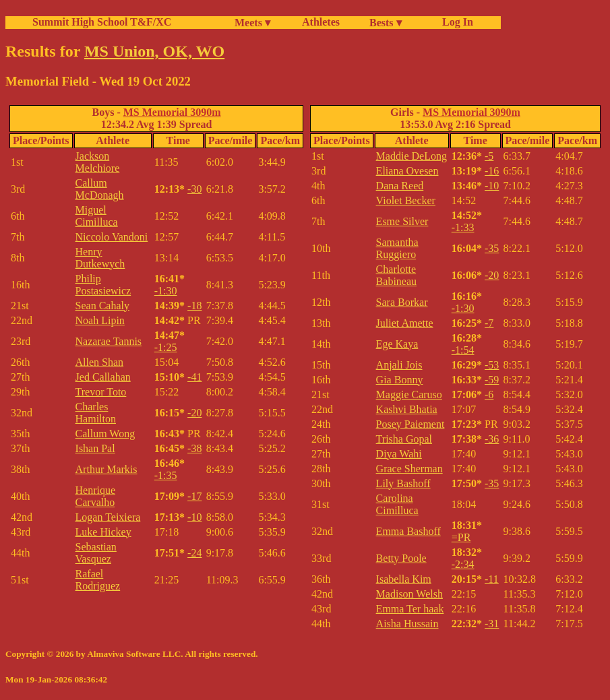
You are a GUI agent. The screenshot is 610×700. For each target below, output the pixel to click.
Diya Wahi (399, 454)
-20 (194, 413)
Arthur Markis (106, 469)
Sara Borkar (402, 302)
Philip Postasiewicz (103, 285)
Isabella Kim (404, 579)
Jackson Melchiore (98, 162)
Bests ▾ (386, 23)
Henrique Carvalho (96, 496)
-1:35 (166, 475)
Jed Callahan (103, 377)
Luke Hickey (103, 532)
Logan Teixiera (108, 517)
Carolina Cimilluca (397, 504)
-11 (492, 579)
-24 (194, 553)
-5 (489, 156)
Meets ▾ (252, 23)
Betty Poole (401, 558)
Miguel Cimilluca (97, 216)
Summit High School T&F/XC (102, 22)
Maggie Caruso (409, 394)
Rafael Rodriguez (98, 580)
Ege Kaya (397, 344)
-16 (492, 171)
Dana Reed (400, 186)
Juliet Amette (405, 323)
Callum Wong (105, 434)
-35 (492, 248)
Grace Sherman (409, 469)
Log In (455, 22)
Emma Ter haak (410, 609)
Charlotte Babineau (396, 275)
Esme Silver (402, 221)
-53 (492, 365)
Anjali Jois (399, 365)
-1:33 (463, 227)
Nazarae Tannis (109, 341)
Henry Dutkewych (100, 258)
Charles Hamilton (96, 413)
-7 (489, 323)
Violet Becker (406, 200)
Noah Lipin (100, 320)
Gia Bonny (400, 380)
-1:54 (463, 350)
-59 (492, 380)
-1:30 (166, 291)
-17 (194, 496)
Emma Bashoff (408, 531)
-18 (194, 306)
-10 (194, 517)
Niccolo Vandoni (112, 237)
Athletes (321, 22)
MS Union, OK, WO (154, 51)
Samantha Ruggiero (397, 248)
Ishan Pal (95, 448)
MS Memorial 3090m (172, 112)
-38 (194, 448)
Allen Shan (100, 362)
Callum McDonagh (100, 189)
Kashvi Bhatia (407, 409)
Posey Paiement (410, 424)
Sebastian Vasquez (96, 553)
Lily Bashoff (403, 483)
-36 (492, 439)
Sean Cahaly (102, 306)
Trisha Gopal (404, 439)
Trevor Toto (101, 392)
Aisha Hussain (407, 624)
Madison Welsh (409, 594)
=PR (461, 537)
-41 (194, 377)
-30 (194, 189)
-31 (492, 624)
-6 (489, 394)
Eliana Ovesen (407, 171)
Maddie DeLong (411, 156)
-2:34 (463, 564)
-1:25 (166, 347)
